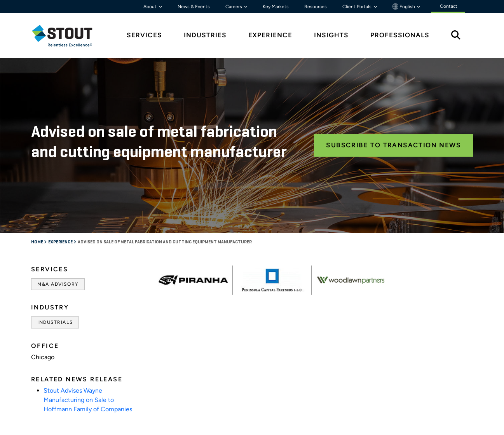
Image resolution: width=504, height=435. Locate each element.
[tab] (68, 36)
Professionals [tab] (400, 35)
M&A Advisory (58, 284)
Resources (316, 7)
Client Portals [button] (358, 7)
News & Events (194, 7)
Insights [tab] (331, 35)
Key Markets (276, 7)
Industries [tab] (205, 35)
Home (37, 242)
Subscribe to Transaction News (393, 145)
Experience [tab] (270, 35)
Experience (61, 242)
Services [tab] (144, 35)
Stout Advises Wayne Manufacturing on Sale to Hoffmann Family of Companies (88, 400)
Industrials (55, 322)
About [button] (151, 7)
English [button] (404, 7)
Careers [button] (234, 7)
